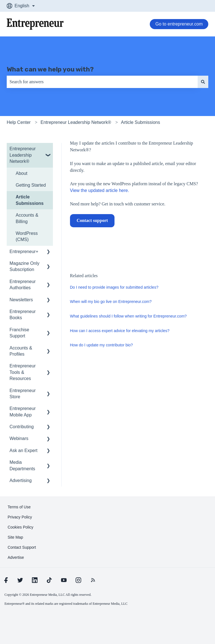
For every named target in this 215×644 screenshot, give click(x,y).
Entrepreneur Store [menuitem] (23, 394)
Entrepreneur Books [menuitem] (23, 315)
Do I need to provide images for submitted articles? (114, 287)
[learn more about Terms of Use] (19, 507)
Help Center (19, 122)
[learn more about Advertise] (16, 557)
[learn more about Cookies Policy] (20, 527)
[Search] (203, 82)
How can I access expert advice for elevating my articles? (120, 331)
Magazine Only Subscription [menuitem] (24, 266)
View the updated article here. (100, 190)
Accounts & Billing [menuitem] (27, 218)
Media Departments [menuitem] (22, 465)
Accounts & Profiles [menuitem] (21, 351)
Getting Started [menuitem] (31, 185)
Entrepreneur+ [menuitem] (24, 252)
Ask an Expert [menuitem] (24, 450)
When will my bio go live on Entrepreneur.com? (111, 302)
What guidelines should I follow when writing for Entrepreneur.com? (128, 316)
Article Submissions (141, 122)
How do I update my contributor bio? (101, 345)
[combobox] (102, 82)
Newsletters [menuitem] (21, 300)
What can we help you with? (50, 69)
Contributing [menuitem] (22, 427)
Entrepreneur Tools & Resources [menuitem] (23, 372)
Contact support (92, 220)
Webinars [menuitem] (19, 438)
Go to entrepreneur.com (179, 24)
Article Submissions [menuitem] (30, 200)
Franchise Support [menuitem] (19, 333)
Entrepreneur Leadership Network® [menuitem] (23, 155)
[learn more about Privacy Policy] (20, 517)
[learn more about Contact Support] (22, 547)
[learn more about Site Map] (15, 537)
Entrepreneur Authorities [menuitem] (23, 285)
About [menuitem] (22, 173)
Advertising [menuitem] (21, 480)
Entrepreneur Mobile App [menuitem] (23, 412)
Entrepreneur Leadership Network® (76, 122)
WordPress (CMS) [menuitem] (27, 236)
